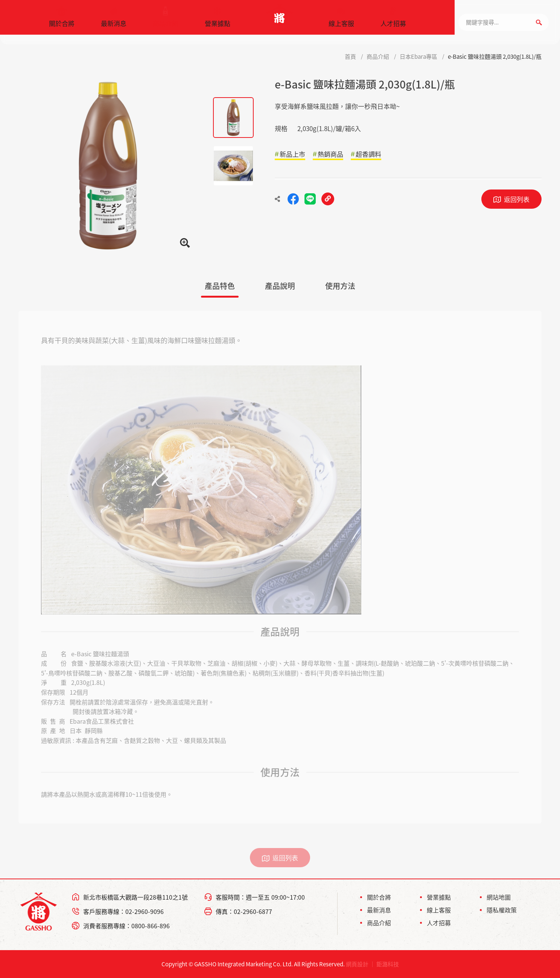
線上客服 (341, 21)
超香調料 (368, 154)
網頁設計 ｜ (361, 964)
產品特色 (220, 286)
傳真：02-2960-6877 (244, 911)
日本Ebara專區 (418, 57)
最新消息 (114, 21)
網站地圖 (499, 897)
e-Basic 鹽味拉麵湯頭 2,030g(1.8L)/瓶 (495, 57)
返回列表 (517, 199)
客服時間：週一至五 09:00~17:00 (260, 897)
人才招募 (393, 21)
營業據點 (218, 21)
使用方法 (340, 286)
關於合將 (62, 21)
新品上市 (292, 154)
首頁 (350, 57)
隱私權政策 (502, 910)
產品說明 (280, 286)
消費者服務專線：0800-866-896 (126, 926)
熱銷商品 (330, 154)
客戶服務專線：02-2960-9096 (123, 911)
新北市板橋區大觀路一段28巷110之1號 (135, 897)
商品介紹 (166, 21)
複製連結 (328, 199)
